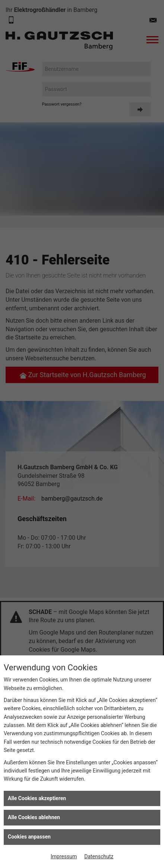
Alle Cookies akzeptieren (37, 798)
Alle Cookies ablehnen (34, 817)
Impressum (64, 856)
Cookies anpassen (29, 837)
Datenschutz (99, 856)
